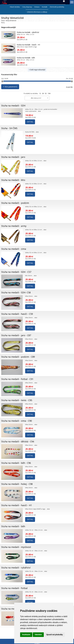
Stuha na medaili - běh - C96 (16, 463)
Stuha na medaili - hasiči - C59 (17, 314)
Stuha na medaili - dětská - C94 (18, 441)
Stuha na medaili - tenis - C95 (17, 400)
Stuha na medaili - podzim (15, 203)
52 (46, 93)
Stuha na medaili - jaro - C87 (16, 335)
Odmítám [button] (38, 635)
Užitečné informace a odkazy (37, 12)
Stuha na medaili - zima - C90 (17, 421)
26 (43, 93)
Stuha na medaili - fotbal (14, 588)
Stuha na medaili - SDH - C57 (16, 272)
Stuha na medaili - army (14, 226)
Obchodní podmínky (57, 7)
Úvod (3, 21)
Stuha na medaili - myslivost (16, 547)
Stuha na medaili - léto (13, 180)
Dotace (37, 7)
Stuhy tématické (11, 21)
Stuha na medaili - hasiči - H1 (28, 45)
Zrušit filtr (69, 87)
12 (40, 93)
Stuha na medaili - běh (26, 58)
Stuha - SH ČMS (9, 128)
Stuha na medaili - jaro (13, 157)
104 (49, 93)
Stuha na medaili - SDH (13, 106)
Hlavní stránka (15, 7)
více (39, 111)
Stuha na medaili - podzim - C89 (18, 357)
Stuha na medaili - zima (14, 249)
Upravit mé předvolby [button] (54, 635)
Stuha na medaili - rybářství (28, 32)
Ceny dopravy (27, 7)
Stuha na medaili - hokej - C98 (17, 484)
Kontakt (45, 7)
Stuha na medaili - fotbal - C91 (17, 379)
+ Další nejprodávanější (37, 70)
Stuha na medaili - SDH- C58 (16, 292)
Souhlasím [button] (26, 635)
